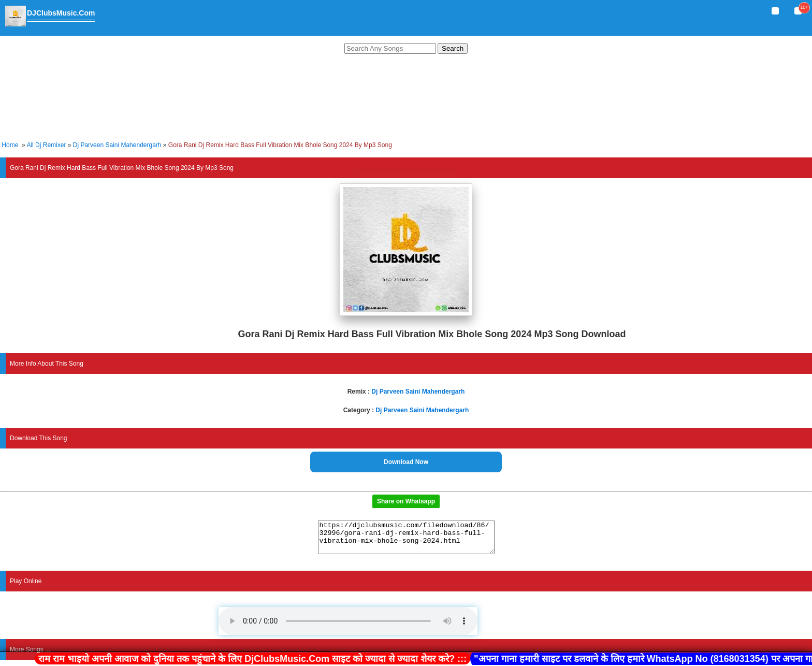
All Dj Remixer (46, 145)
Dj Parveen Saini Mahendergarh (117, 145)
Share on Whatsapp (406, 501)
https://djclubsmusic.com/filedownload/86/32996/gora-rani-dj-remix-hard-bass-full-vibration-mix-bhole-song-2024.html (406, 540)
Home (10, 145)
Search (453, 48)
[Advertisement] (406, 99)
